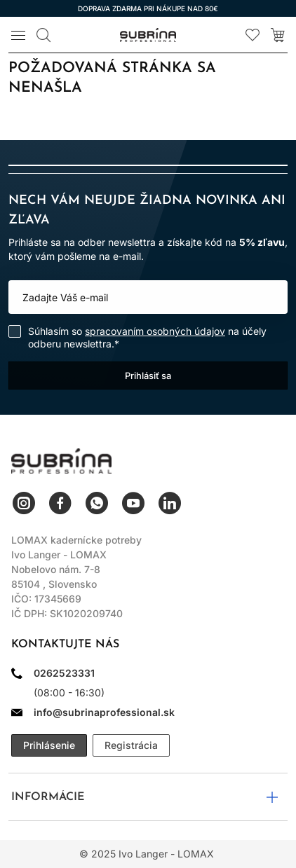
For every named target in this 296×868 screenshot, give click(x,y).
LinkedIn (170, 503)
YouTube (133, 503)
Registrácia (131, 745)
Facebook (60, 503)
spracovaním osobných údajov (155, 331)
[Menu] (18, 35)
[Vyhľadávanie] (43, 35)
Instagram (24, 503)
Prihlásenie (49, 745)
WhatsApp (97, 503)
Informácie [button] (48, 797)
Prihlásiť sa (148, 376)
